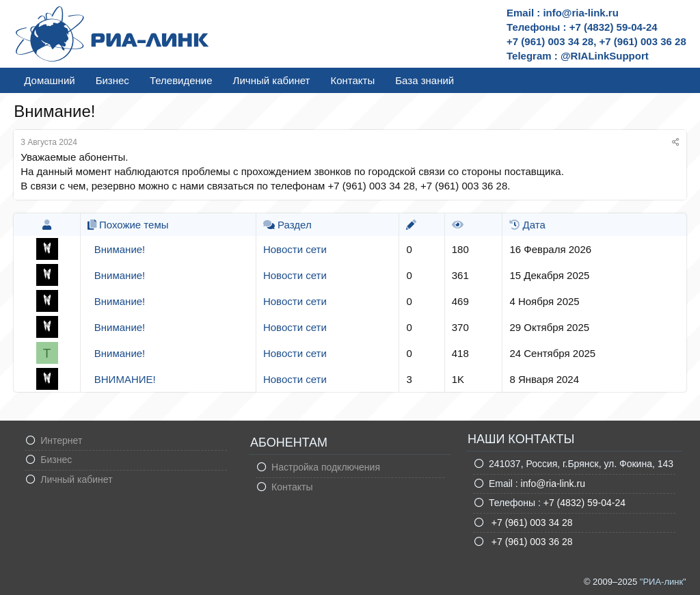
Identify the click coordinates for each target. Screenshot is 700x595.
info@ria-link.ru (553, 484)
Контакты (352, 80)
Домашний (49, 80)
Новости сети (295, 249)
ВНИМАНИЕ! (125, 379)
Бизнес (112, 80)
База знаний (425, 80)
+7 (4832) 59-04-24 (584, 503)
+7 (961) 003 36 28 (531, 542)
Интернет (61, 440)
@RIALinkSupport (605, 56)
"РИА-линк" (663, 582)
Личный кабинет (272, 80)
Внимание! (120, 249)
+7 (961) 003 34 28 (531, 523)
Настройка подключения (326, 467)
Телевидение (181, 80)
